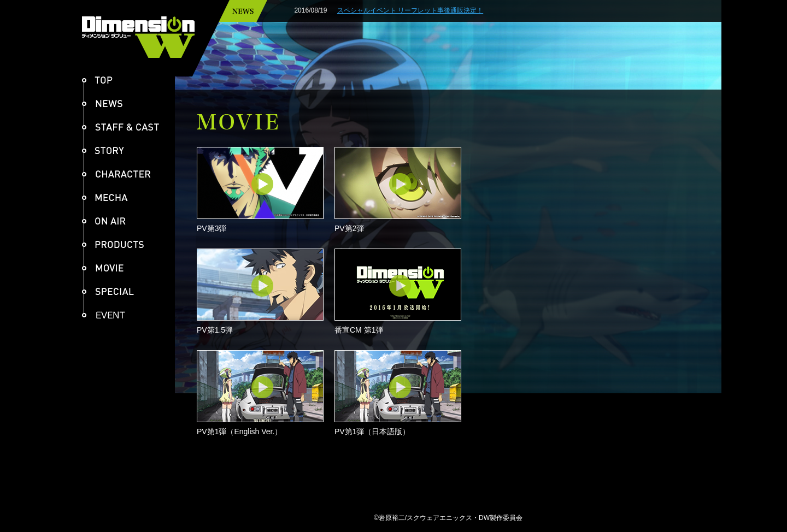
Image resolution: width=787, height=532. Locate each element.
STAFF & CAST (121, 127)
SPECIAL (108, 291)
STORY (103, 150)
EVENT (108, 315)
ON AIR (104, 221)
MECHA (105, 197)
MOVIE (103, 268)
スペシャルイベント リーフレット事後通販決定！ (438, 10)
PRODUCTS (113, 244)
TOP (97, 80)
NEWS (102, 104)
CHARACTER (116, 174)
